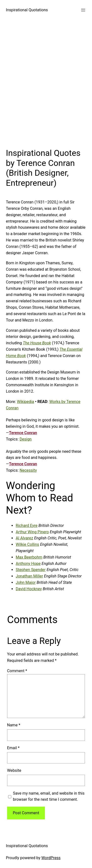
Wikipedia (26, 402)
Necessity (28, 470)
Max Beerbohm (29, 557)
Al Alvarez (24, 538)
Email (13, 748)
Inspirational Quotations (27, 10)
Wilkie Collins (27, 544)
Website (14, 770)
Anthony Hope (28, 564)
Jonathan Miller (29, 576)
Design (26, 439)
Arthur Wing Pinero (32, 532)
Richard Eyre (27, 526)
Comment (17, 671)
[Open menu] (83, 10)
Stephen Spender (31, 570)
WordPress (51, 858)
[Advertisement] (46, 83)
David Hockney (29, 589)
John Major (26, 582)
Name (14, 725)
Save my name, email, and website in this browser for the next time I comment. (49, 796)
